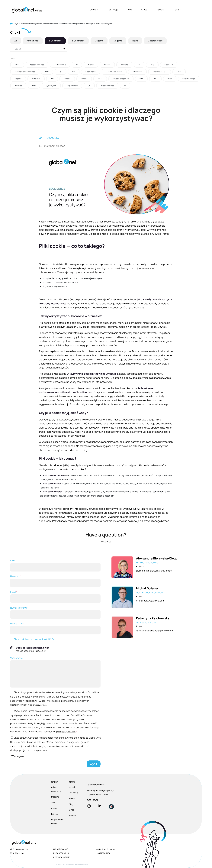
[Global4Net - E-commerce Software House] (27, 10)
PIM (52, 79)
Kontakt (177, 10)
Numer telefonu (55, 612)
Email (55, 597)
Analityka (124, 65)
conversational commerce (25, 72)
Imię (55, 565)
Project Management (121, 79)
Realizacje (113, 10)
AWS (152, 65)
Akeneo (91, 65)
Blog (130, 10)
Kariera (160, 10)
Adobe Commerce (37, 65)
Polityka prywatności (96, 785)
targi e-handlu (72, 86)
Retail (170, 79)
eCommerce (137, 72)
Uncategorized (161, 41)
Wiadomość (55, 672)
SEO (34, 86)
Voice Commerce (107, 86)
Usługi (94, 10)
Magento (103, 41)
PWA (141, 79)
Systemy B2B (51, 86)
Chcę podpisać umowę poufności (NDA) (33, 639)
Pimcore (67, 79)
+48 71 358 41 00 (103, 854)
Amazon (107, 65)
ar (139, 65)
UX (89, 86)
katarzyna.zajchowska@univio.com (156, 630)
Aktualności (33, 41)
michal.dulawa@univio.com (151, 601)
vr (125, 86)
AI (77, 65)
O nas (144, 10)
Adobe (17, 65)
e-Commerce (57, 41)
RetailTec (18, 86)
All (16, 41)
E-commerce (91, 72)
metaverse (36, 79)
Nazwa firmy (55, 628)
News (140, 41)
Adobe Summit (60, 65)
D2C (47, 72)
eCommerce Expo (160, 72)
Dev (60, 72)
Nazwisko (55, 581)
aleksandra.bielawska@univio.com (156, 571)
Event (179, 72)
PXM (155, 79)
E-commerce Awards (114, 72)
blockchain (169, 65)
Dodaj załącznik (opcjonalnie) (32, 648)
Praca (100, 79)
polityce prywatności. (39, 705)
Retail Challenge (189, 79)
